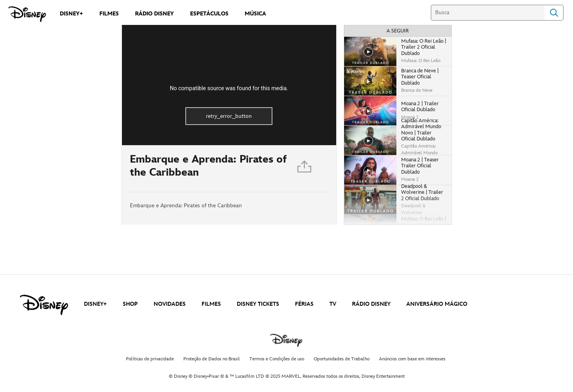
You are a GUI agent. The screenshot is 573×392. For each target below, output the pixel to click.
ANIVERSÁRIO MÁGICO (437, 304)
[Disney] (27, 14)
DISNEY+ (95, 304)
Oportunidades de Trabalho (342, 359)
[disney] (44, 305)
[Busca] (488, 13)
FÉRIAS (304, 304)
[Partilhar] (305, 169)
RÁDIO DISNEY (371, 304)
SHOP (130, 304)
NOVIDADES (170, 304)
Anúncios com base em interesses (412, 359)
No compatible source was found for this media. (229, 88)
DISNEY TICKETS (258, 304)
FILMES (211, 304)
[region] (229, 85)
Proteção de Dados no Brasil (212, 359)
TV (333, 304)
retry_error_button (229, 116)
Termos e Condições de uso (277, 359)
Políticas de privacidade (150, 359)
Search (554, 13)
